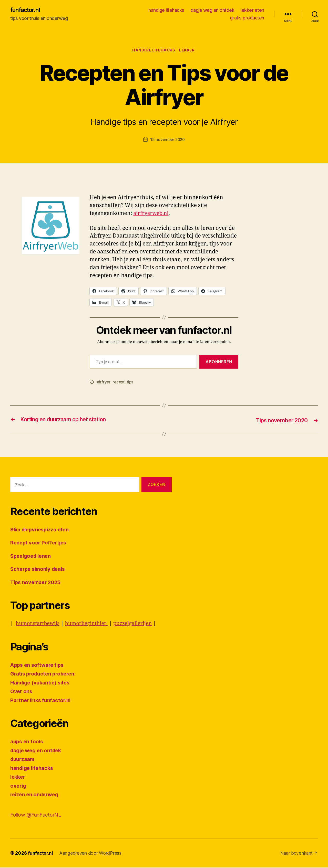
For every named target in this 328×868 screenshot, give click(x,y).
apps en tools (27, 742)
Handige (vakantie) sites (42, 683)
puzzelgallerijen (140, 624)
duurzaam (23, 760)
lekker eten (252, 10)
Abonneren (219, 363)
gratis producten (247, 18)
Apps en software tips (38, 665)
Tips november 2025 (37, 583)
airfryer (104, 383)
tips (131, 383)
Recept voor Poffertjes (39, 543)
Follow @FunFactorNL (37, 815)
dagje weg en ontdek (213, 10)
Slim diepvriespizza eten (42, 530)
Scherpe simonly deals (39, 569)
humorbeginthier (91, 624)
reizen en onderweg (36, 795)
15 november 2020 (168, 141)
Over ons (22, 692)
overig (19, 786)
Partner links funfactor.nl (42, 701)
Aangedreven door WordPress (91, 854)
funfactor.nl (26, 10)
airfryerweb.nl (152, 214)
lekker (188, 51)
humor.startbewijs (39, 624)
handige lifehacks (166, 10)
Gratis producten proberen (44, 674)
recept (119, 383)
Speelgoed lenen (32, 556)
